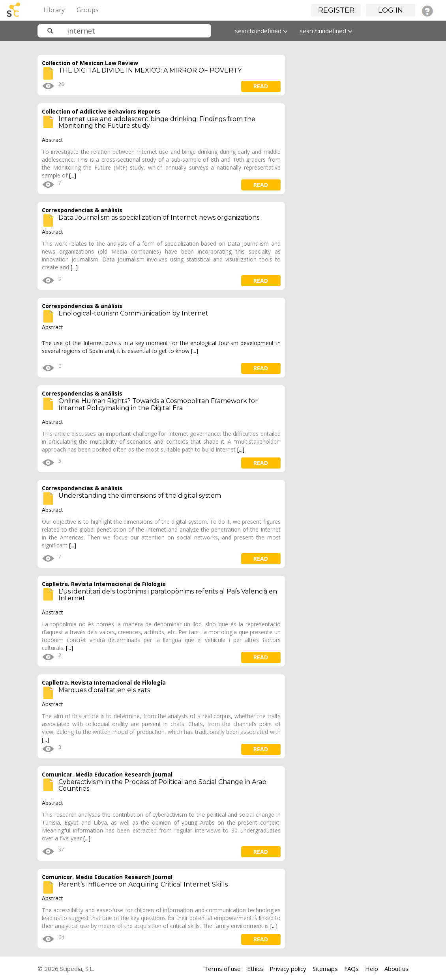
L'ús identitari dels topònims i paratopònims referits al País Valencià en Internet (168, 595)
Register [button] (336, 10)
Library (54, 10)
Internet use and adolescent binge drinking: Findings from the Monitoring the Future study (157, 122)
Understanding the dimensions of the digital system (140, 496)
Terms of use (222, 969)
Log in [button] (391, 10)
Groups (88, 10)
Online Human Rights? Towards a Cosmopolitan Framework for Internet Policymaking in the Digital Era (158, 404)
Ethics (255, 969)
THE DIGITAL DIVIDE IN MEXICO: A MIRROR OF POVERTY (150, 70)
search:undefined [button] (261, 31)
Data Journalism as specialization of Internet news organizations (159, 217)
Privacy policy (288, 969)
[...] (73, 175)
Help (372, 969)
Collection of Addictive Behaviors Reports (101, 111)
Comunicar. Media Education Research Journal (107, 774)
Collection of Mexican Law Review (90, 63)
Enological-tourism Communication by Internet (133, 313)
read (261, 86)
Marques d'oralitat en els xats (104, 690)
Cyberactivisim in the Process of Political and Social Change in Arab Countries (162, 785)
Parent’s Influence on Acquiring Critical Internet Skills (143, 884)
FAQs (351, 969)
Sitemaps (325, 969)
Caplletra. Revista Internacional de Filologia (104, 584)
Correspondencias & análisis (82, 210)
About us (396, 969)
